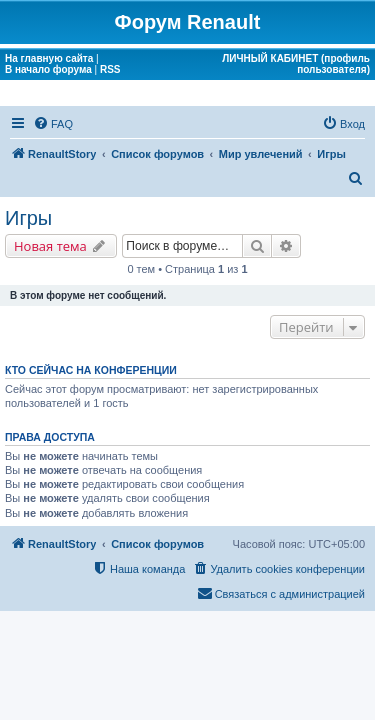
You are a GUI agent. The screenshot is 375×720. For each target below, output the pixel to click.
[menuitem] (53, 124)
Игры (28, 218)
